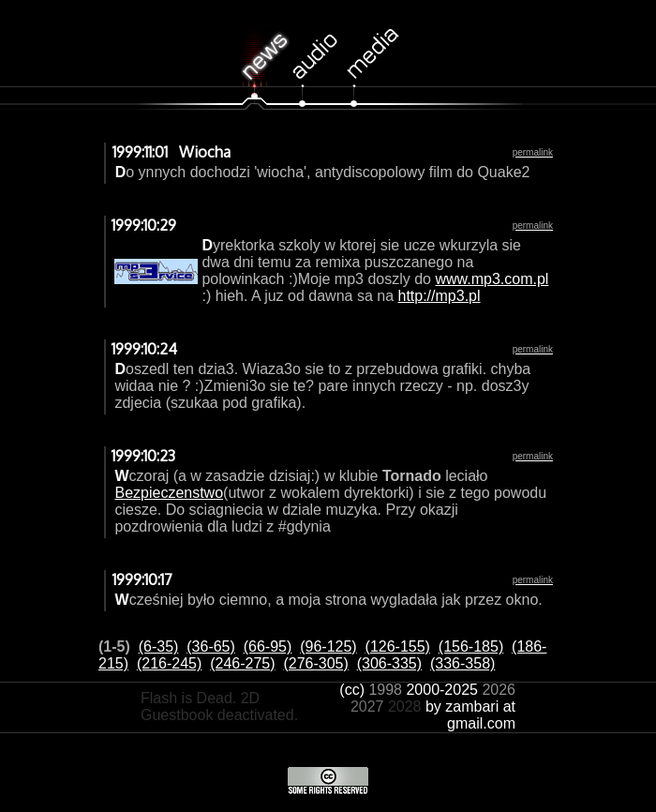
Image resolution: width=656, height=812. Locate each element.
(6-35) (159, 647)
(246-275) (242, 663)
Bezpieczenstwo (169, 493)
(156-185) (471, 647)
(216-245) (169, 663)
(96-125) (328, 647)
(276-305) (315, 663)
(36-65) (211, 647)
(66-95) (268, 647)
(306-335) (389, 663)
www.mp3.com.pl (492, 279)
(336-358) (462, 663)
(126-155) (398, 647)
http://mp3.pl (439, 296)
